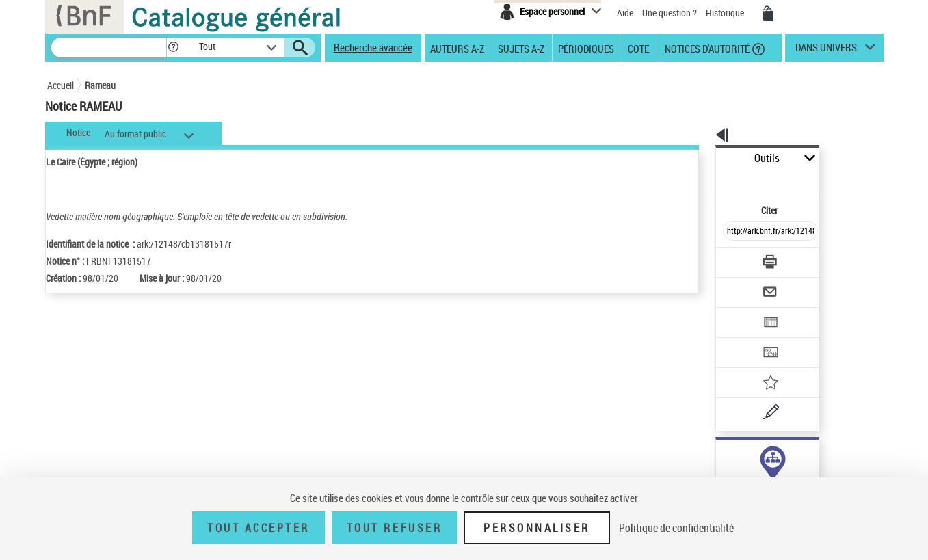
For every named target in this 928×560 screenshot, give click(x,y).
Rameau (100, 85)
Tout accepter (258, 528)
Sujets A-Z (521, 48)
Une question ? (670, 13)
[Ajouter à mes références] (741, 338)
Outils (701, 158)
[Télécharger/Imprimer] (735, 232)
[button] (173, 48)
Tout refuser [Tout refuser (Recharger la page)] (394, 528)
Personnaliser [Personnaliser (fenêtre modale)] (537, 528)
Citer (711, 180)
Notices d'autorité (706, 48)
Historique (726, 13)
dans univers (826, 51)
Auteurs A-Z (457, 48)
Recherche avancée (373, 47)
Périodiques (586, 48)
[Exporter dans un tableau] (742, 285)
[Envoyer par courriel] (732, 258)
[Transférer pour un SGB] (738, 312)
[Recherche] (109, 48)
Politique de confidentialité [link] (676, 528)
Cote (638, 48)
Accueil (61, 85)
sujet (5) (717, 456)
